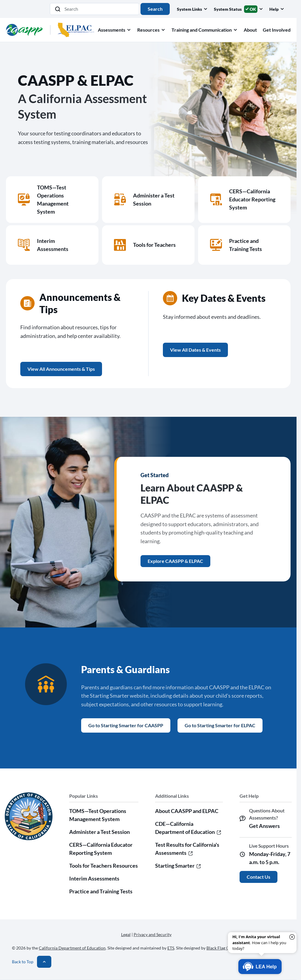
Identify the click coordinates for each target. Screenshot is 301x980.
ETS (171, 948)
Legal (126, 934)
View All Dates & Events (195, 350)
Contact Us (258, 877)
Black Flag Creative (224, 948)
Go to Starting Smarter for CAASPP (126, 725)
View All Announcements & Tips (61, 369)
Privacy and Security (153, 934)
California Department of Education (72, 948)
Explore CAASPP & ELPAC (175, 561)
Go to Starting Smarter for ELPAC (220, 725)
